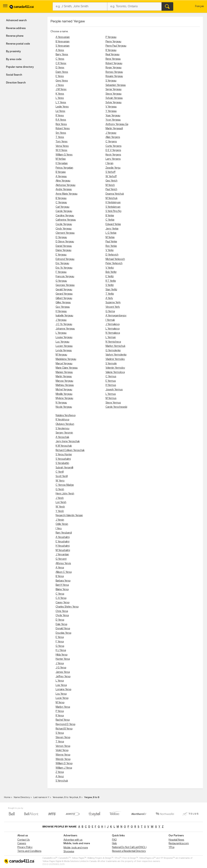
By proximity (13, 52)
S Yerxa (60, 733)
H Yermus (111, 385)
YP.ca (171, 847)
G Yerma (110, 311)
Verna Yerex (62, 146)
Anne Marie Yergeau (67, 194)
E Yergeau (61, 255)
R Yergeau (111, 50)
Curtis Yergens (114, 146)
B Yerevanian (63, 42)
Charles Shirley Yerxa (67, 607)
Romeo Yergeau (114, 72)
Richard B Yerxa (64, 729)
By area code (14, 59)
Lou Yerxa (61, 694)
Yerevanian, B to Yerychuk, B (67, 797)
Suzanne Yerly (113, 303)
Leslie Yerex (62, 107)
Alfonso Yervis (63, 563)
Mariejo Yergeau (64, 372)
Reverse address (16, 28)
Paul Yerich (111, 189)
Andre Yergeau (64, 189)
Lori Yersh (61, 502)
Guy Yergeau (63, 307)
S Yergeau (111, 81)
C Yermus (111, 377)
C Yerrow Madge (65, 485)
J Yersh (60, 498)
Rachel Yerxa (63, 720)
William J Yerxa (64, 768)
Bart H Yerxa (62, 585)
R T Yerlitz (111, 281)
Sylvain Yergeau (114, 98)
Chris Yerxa (62, 611)
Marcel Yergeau (64, 364)
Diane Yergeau (63, 250)
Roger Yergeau (114, 68)
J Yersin (60, 520)
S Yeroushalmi (63, 459)
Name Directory (22, 797)
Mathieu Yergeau (65, 385)
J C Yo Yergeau (64, 324)
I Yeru (59, 529)
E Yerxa (60, 637)
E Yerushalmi (62, 542)
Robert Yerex (63, 129)
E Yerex (60, 76)
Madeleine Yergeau (66, 359)
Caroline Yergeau (65, 216)
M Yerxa (60, 703)
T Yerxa (60, 742)
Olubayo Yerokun (65, 424)
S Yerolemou (62, 429)
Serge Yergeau (114, 89)
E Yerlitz (110, 277)
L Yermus (111, 394)
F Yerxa (60, 642)
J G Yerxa (61, 668)
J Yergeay (111, 133)
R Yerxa (60, 716)
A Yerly (109, 298)
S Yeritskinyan (113, 207)
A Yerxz (60, 777)
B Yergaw (61, 172)
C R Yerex (61, 63)
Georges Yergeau (65, 285)
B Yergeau (61, 198)
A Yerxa (60, 568)
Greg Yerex (62, 81)
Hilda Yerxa (61, 655)
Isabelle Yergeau (64, 316)
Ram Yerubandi (64, 533)
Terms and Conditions (29, 851)
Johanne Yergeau (65, 329)
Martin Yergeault (114, 129)
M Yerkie (110, 237)
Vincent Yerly (113, 307)
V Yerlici (110, 268)
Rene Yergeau (113, 59)
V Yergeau (111, 107)
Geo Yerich (111, 181)
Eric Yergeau (62, 263)
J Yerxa (60, 663)
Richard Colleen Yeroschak (70, 450)
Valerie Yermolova (115, 372)
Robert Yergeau (114, 63)
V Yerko (110, 250)
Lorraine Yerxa (63, 689)
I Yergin (109, 163)
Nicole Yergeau (64, 407)
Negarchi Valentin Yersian (69, 515)
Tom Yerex (62, 142)
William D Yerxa (64, 763)
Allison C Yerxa (64, 572)
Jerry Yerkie (112, 229)
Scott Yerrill (62, 476)
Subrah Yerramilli (64, 468)
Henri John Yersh (65, 494)
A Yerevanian (63, 37)
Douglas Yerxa (63, 633)
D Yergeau (61, 237)
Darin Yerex (62, 72)
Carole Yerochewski (116, 407)
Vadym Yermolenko (116, 355)
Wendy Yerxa (63, 759)
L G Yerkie (111, 233)
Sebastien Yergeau (116, 85)
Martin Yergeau (64, 377)
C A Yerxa (61, 598)
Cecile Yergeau (64, 224)
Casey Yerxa (62, 603)
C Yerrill (60, 472)
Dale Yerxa (61, 624)
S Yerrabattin (62, 463)
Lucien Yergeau (64, 346)
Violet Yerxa (62, 750)
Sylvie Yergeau (114, 103)
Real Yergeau (112, 55)
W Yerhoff (111, 177)
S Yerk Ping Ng (113, 211)
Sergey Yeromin (64, 433)
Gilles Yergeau (63, 303)
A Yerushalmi (63, 537)
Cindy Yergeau (64, 229)
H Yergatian (62, 163)
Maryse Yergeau (64, 381)
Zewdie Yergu (113, 168)
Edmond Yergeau (65, 259)
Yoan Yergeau (113, 116)
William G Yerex (64, 155)
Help (114, 844)
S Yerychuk (62, 781)
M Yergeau (61, 355)
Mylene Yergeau (64, 398)
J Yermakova (112, 324)
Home (7, 797)
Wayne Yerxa (63, 755)
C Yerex (60, 59)
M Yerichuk (111, 198)
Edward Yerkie (113, 224)
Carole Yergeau (64, 211)
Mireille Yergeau (64, 394)
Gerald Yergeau (64, 290)
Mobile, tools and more (76, 848)
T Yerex (60, 137)
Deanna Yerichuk (115, 194)
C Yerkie (110, 220)
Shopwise (69, 852)
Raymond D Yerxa (65, 724)
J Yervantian (62, 555)
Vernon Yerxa (63, 746)
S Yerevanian (63, 46)
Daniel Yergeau (64, 246)
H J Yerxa (61, 650)
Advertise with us (73, 840)
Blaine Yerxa (62, 589)
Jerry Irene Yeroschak (68, 441)
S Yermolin (111, 364)
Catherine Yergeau (66, 220)
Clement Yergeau (65, 233)
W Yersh (60, 507)
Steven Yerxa (63, 737)
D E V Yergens (113, 150)
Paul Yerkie (111, 242)
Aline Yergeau (63, 181)
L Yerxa (60, 681)
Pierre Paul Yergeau (116, 46)
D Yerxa (60, 620)
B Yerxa (60, 576)
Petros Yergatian (64, 168)
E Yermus (111, 381)
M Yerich (110, 185)
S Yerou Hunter (64, 455)
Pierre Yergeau (113, 42)
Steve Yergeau (114, 94)
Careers (22, 844)
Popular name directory (20, 67)
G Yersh (60, 489)
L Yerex (60, 98)
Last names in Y (41, 797)
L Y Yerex (61, 103)
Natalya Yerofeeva (65, 415)
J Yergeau (61, 320)
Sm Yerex (61, 133)
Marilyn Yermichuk (115, 346)
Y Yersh (60, 511)
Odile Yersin (62, 524)
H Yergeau (61, 311)
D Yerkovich (112, 255)
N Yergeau (61, 403)
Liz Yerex (60, 111)
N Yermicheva (113, 342)
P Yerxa (60, 711)
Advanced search (16, 20)
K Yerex (60, 94)
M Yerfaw (61, 159)
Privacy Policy (25, 847)
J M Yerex (61, 89)
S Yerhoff (110, 172)
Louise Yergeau (64, 337)
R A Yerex (61, 120)
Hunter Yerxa (63, 659)
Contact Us (24, 840)
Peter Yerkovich (114, 263)
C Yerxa (60, 594)
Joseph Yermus (114, 390)
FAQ (114, 840)
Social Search (14, 75)
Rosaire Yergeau (114, 76)
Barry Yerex (62, 55)
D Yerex (60, 68)
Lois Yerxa (61, 685)
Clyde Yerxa (62, 615)
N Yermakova (113, 333)
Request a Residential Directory (129, 851)
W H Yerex (61, 150)
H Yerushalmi (63, 546)
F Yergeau (61, 272)
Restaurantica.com (179, 844)
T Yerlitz (110, 294)
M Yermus (111, 398)
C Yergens (111, 142)
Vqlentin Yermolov (115, 368)
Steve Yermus (113, 403)
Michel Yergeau (64, 390)
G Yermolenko (113, 351)
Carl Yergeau (62, 207)
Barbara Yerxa (63, 581)
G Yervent (61, 559)
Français (200, 6)
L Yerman (111, 337)
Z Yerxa (60, 772)
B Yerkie (110, 216)
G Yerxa (60, 646)
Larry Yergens (113, 159)
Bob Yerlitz (111, 272)
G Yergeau (61, 281)
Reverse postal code (18, 44)
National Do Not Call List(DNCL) (129, 847)
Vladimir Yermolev (115, 359)
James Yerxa (63, 672)
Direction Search (16, 83)
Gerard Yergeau (64, 294)
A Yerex (60, 50)
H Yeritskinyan (113, 203)
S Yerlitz (110, 285)
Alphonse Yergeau (65, 185)
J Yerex (60, 85)
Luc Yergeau (62, 342)
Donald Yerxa (63, 629)
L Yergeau (61, 333)
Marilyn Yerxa (63, 707)
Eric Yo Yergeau (64, 268)
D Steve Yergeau (65, 242)
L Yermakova (112, 329)
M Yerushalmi (63, 550)
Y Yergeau (111, 111)
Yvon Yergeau (113, 120)
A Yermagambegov (116, 316)
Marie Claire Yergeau (67, 368)
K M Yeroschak (64, 446)
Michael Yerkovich (115, 259)
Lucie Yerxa (62, 698)
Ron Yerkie (111, 246)
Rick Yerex (61, 124)
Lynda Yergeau (64, 351)
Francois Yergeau (65, 277)
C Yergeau (61, 203)
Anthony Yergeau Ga (117, 124)
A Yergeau (61, 177)
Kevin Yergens (113, 155)
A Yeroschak (62, 437)
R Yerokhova (62, 420)
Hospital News (176, 840)
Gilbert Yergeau (64, 298)
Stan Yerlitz (111, 290)
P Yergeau (111, 37)
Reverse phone (15, 36)
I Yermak (110, 320)
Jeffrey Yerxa (63, 677)
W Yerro (60, 481)
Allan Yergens (113, 137)
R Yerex (60, 116)
